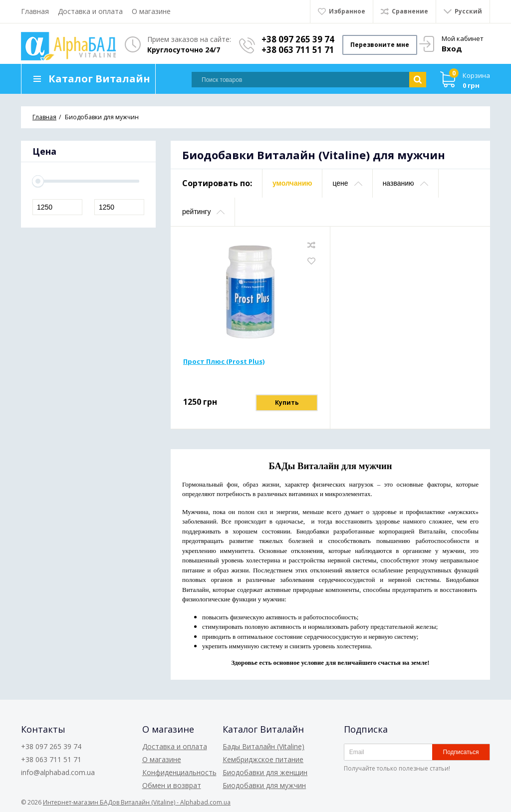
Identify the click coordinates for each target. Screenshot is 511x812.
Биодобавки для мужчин (264, 785)
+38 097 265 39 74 (298, 39)
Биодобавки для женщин (265, 772)
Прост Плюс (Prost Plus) (224, 361)
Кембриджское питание (263, 759)
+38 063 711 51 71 (298, 50)
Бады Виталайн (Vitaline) (263, 746)
